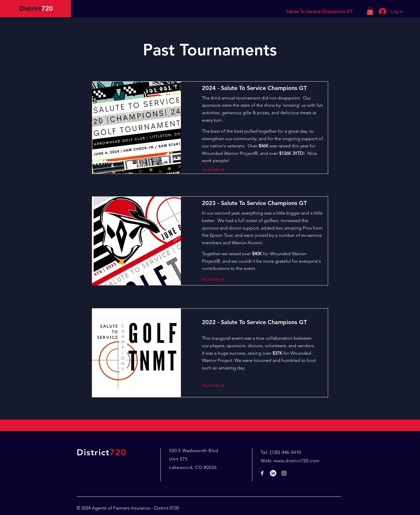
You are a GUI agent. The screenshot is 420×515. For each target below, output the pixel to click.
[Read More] (218, 170)
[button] (370, 11)
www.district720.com (297, 461)
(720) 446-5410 (285, 452)
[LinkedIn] (273, 473)
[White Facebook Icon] (262, 473)
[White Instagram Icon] (284, 473)
